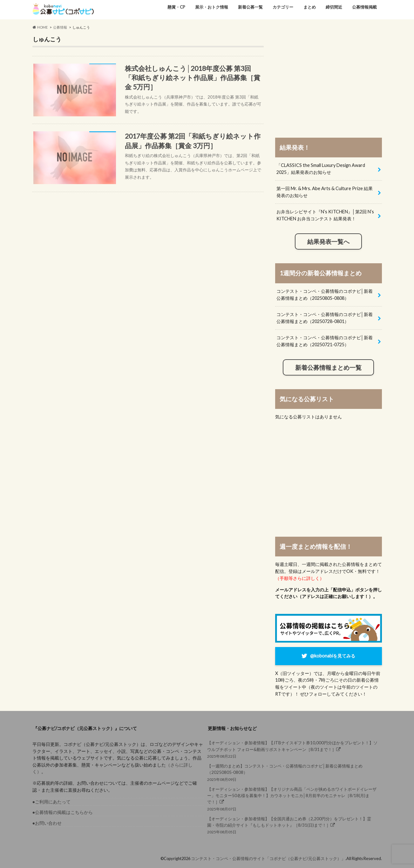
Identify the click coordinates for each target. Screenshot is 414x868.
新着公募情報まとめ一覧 (328, 368)
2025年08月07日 (293, 799)
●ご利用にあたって (52, 802)
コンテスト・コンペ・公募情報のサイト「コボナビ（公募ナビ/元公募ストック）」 (268, 858)
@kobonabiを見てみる (333, 656)
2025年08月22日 (293, 749)
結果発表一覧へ (328, 242)
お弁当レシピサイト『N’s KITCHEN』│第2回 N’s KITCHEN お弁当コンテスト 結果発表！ (325, 215)
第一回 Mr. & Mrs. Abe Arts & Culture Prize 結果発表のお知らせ (325, 192)
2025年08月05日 (293, 825)
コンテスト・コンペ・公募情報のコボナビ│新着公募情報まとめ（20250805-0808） (325, 295)
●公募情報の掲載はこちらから (63, 812)
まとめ (310, 7)
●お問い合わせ (47, 823)
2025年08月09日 (293, 772)
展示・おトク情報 (212, 7)
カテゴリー (283, 7)
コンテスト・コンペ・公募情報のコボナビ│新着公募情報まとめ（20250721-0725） (325, 341)
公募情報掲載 (364, 7)
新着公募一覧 (250, 7)
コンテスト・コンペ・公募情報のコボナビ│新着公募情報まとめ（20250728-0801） (325, 318)
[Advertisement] (329, 80)
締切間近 (334, 7)
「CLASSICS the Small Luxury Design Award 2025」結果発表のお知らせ (321, 169)
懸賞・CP (176, 7)
